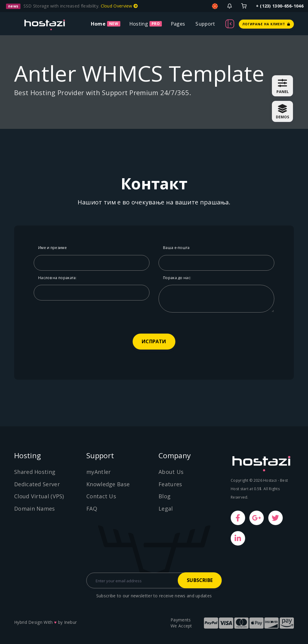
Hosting (139, 24)
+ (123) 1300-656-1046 (280, 6)
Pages (178, 24)
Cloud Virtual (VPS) (39, 496)
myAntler (99, 472)
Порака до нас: (177, 278)
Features (170, 484)
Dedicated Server (37, 484)
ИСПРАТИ (154, 341)
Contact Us (101, 496)
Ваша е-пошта (176, 248)
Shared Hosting (35, 472)
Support (205, 24)
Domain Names (35, 509)
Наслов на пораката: (57, 278)
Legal (166, 509)
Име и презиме (52, 248)
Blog (165, 496)
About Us (171, 472)
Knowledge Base (108, 484)
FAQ (92, 509)
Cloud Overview (119, 6)
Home (98, 24)
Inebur (71, 622)
